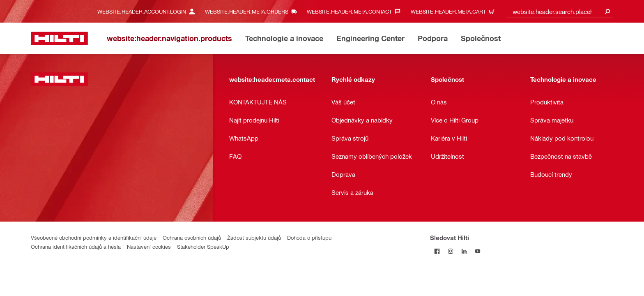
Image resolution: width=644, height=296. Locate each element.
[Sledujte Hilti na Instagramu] (450, 251)
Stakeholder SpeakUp (203, 246)
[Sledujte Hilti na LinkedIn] (464, 251)
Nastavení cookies (149, 246)
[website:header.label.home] (59, 38)
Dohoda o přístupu (309, 237)
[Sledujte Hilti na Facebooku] (437, 251)
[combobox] (560, 11)
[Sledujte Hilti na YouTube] (477, 251)
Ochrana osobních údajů (192, 237)
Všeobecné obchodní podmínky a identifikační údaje (94, 237)
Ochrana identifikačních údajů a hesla (76, 246)
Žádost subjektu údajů (254, 237)
